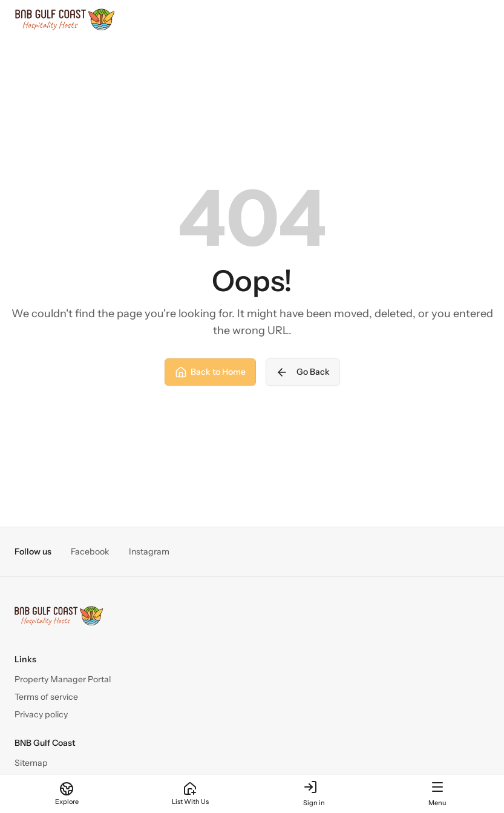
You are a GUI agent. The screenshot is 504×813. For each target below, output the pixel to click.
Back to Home (210, 372)
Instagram (149, 552)
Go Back (303, 372)
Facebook (90, 552)
